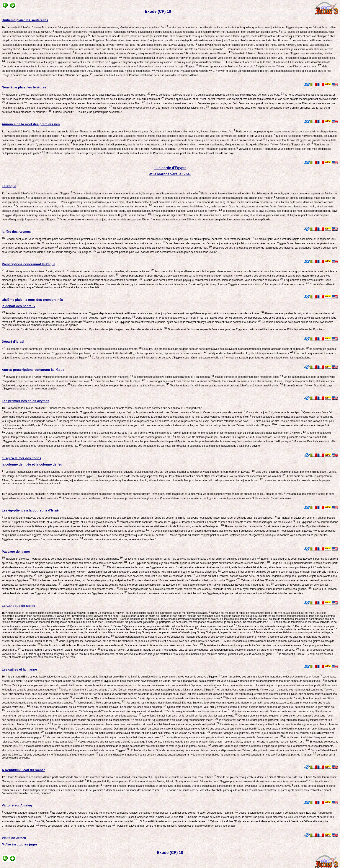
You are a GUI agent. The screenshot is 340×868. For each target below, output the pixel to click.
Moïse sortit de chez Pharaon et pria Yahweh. (184, 71)
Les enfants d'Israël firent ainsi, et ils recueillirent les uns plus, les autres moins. (190, 716)
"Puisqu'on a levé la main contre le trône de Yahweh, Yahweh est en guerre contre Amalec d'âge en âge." (176, 826)
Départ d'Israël (13, 341)
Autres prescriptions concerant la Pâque (33, 370)
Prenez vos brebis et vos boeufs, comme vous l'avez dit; (51, 322)
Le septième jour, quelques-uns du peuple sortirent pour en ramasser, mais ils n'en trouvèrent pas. (224, 737)
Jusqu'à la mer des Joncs (21, 458)
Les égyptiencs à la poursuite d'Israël (31, 510)
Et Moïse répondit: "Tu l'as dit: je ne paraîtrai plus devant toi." (86, 112)
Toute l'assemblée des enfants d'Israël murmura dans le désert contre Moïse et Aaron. (271, 677)
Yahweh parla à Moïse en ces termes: (101, 703)
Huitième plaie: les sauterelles (25, 20)
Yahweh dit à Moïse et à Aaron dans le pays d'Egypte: (37, 194)
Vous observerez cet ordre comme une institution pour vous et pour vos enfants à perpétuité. (86, 280)
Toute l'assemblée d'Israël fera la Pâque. (119, 381)
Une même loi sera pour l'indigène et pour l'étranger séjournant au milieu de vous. (120, 386)
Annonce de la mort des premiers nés (31, 124)
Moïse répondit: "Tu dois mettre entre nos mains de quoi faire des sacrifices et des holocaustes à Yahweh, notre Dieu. (75, 103)
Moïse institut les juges (20, 844)
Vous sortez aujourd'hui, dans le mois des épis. (274, 412)
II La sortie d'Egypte (170, 168)
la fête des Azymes (16, 232)
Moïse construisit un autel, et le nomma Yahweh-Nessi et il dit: (77, 826)
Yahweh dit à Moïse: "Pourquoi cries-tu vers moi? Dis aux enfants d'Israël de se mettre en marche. (64, 559)
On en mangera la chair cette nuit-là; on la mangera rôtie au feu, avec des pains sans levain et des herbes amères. (83, 207)
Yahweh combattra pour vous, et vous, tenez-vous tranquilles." (119, 539)
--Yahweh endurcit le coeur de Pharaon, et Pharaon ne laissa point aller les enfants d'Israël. (146, 75)
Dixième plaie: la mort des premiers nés (32, 300)
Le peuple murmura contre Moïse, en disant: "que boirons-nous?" (61, 650)
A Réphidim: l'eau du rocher (23, 770)
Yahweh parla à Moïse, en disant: (25, 408)
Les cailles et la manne (19, 669)
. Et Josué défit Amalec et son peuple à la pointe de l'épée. (173, 821)
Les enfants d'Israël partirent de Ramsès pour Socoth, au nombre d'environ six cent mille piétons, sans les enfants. (73, 349)
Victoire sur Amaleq (17, 805)
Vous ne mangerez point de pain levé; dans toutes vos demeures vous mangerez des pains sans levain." (157, 252)
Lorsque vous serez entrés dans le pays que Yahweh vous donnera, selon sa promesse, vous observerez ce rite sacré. (213, 280)
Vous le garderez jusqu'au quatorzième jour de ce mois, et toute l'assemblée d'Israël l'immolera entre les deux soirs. (128, 202)
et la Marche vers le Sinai (170, 174)
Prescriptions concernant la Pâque (29, 264)
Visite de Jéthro (14, 838)
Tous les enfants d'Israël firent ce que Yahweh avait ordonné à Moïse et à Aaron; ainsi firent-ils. (226, 386)
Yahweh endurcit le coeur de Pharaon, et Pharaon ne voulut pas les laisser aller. (160, 108)
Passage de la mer (16, 551)
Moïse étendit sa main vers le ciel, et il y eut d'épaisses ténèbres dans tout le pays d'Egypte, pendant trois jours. (217, 95)
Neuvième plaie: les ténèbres (24, 87)
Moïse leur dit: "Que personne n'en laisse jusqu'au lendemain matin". (176, 720)
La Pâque (9, 186)
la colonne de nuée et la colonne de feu (32, 464)
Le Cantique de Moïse (18, 606)
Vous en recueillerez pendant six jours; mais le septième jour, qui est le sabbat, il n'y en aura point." (106, 737)
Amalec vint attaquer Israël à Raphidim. (27, 813)
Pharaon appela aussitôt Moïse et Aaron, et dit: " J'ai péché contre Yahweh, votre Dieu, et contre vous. (260, 67)
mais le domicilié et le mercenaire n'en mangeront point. (249, 377)
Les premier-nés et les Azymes (25, 401)
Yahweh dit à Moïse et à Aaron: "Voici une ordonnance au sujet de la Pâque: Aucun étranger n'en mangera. (69, 377)
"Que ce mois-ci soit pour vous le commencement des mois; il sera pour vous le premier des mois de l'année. (136, 194)
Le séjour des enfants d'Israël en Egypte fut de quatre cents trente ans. (250, 353)
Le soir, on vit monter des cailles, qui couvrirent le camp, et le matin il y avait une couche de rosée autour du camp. (98, 707)
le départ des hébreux (19, 306)
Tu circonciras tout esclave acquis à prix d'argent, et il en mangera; (174, 377)
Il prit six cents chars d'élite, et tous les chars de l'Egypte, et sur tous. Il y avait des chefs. (66, 522)
